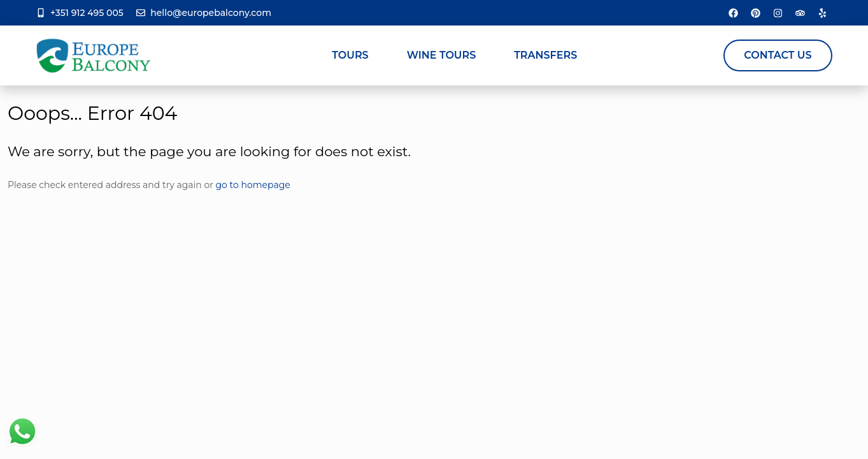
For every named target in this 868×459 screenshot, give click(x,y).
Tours (350, 55)
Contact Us (778, 55)
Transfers (545, 55)
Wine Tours (442, 55)
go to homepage (253, 185)
